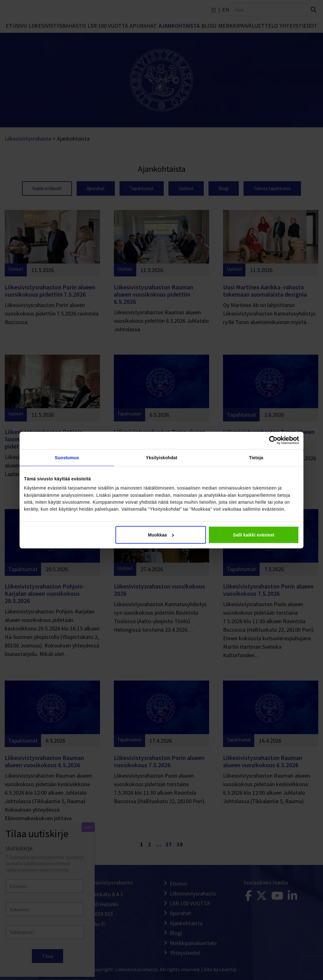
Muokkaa (161, 535)
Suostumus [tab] (67, 458)
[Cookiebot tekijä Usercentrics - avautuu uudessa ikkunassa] (271, 440)
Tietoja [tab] (256, 458)
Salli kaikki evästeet (254, 535)
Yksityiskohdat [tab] (161, 458)
